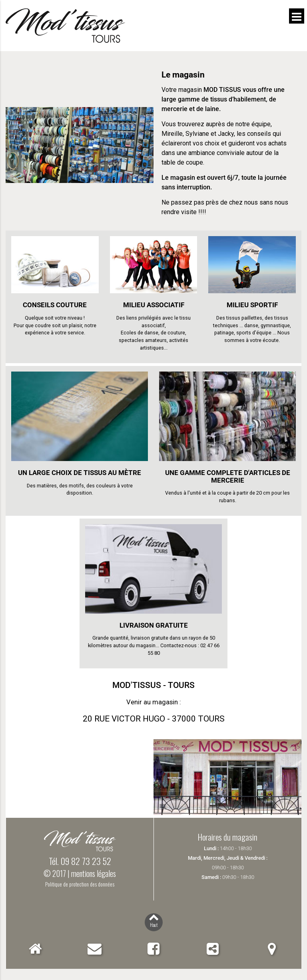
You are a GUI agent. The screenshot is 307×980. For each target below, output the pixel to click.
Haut (154, 925)
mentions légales (94, 874)
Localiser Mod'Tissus (272, 949)
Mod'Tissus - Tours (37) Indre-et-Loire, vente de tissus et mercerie (141, 26)
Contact (95, 949)
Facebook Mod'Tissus (154, 949)
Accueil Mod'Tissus (35, 949)
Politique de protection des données (80, 884)
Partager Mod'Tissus (213, 949)
